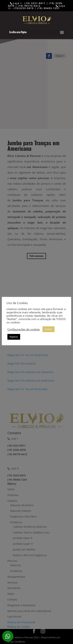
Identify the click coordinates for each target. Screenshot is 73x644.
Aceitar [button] (49, 329)
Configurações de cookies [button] (24, 329)
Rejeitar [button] (14, 337)
